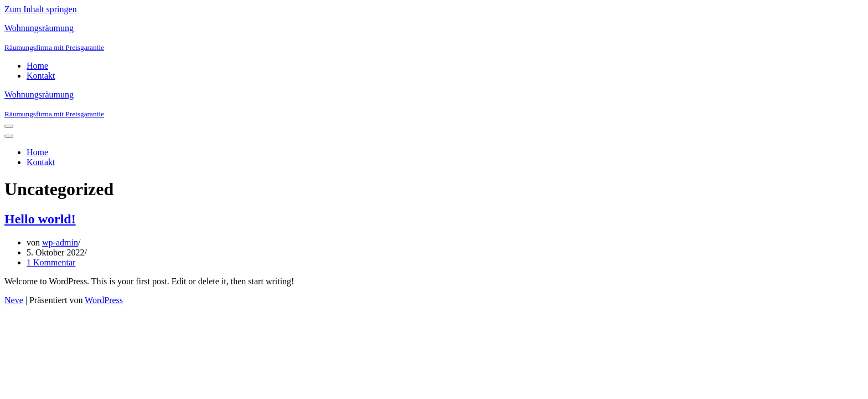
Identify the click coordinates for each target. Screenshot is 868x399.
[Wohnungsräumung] (434, 38)
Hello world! (40, 219)
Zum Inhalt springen (41, 9)
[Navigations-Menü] (9, 126)
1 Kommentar (51, 262)
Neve (14, 300)
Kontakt (41, 76)
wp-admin (60, 242)
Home (37, 66)
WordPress (104, 300)
